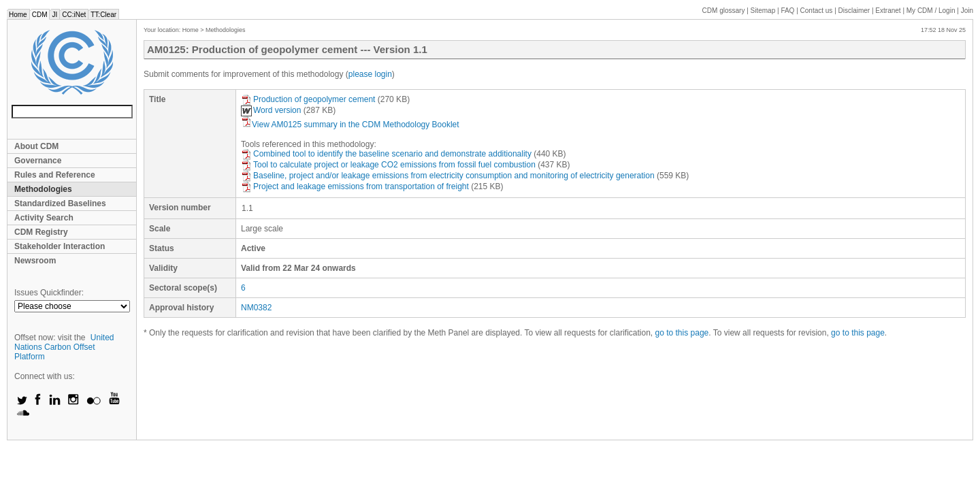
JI (54, 15)
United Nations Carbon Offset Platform (64, 347)
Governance (38, 161)
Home (18, 15)
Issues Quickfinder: (49, 293)
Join (967, 11)
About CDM (36, 146)
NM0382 (256, 308)
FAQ (787, 11)
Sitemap (763, 11)
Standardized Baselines (60, 203)
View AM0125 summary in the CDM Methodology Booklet (350, 125)
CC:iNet (74, 15)
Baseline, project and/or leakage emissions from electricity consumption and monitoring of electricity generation (448, 176)
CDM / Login (932, 11)
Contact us (817, 11)
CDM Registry (41, 232)
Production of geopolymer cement (308, 99)
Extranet (888, 11)
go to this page (682, 333)
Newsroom (35, 261)
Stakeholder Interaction (60, 246)
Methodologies (43, 189)
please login (370, 74)
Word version (271, 110)
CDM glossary (724, 11)
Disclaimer (854, 11)
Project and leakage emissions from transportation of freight (355, 186)
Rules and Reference (55, 175)
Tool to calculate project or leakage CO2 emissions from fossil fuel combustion (388, 165)
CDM (40, 15)
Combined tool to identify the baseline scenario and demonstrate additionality (386, 154)
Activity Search (44, 218)
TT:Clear (103, 15)
